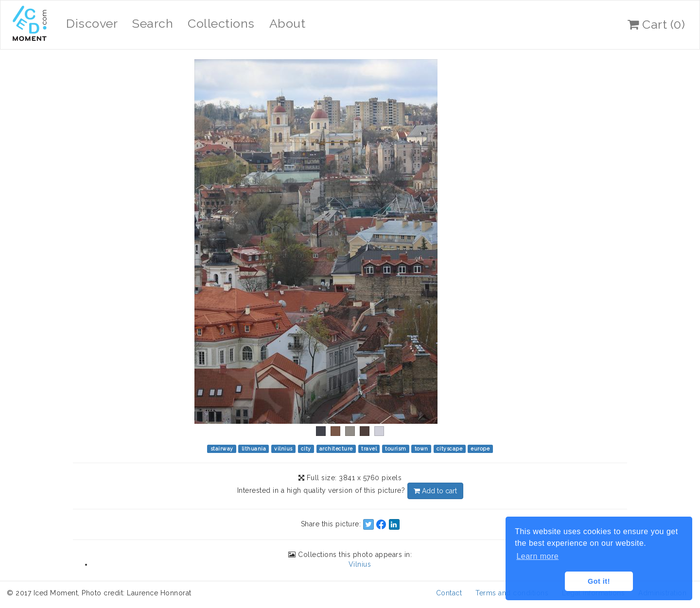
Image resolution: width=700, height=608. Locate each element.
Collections (221, 23)
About (288, 23)
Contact (449, 593)
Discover (92, 23)
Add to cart (435, 491)
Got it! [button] (599, 581)
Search (153, 23)
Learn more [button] (537, 556)
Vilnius (360, 564)
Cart (656, 24)
